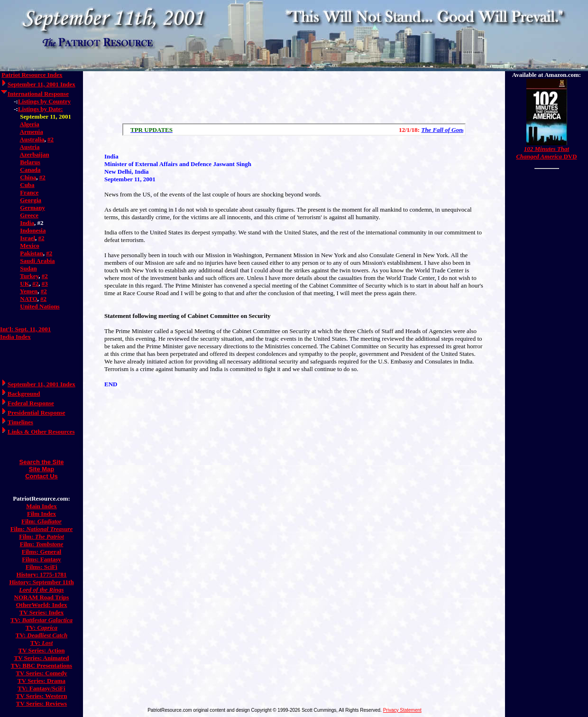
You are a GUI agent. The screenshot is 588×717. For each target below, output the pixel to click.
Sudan (28, 268)
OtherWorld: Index (42, 605)
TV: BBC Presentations (41, 666)
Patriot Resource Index (32, 75)
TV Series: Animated (41, 658)
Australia (32, 139)
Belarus (30, 162)
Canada (30, 170)
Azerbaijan (35, 154)
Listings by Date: (41, 109)
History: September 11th (41, 582)
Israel (28, 238)
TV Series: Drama (41, 681)
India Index (15, 337)
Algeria (30, 124)
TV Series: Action (42, 650)
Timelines (20, 422)
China (28, 177)
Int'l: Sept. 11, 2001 (25, 329)
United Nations (40, 306)
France (29, 192)
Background (24, 394)
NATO (28, 299)
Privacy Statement (402, 710)
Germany (32, 208)
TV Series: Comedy (41, 673)
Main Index (41, 506)
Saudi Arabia (37, 261)
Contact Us (41, 476)
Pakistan (31, 253)
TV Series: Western (42, 696)
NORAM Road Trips (42, 597)
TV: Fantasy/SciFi (41, 688)
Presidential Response (36, 413)
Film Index (41, 514)
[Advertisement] (294, 95)
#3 (45, 284)
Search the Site (42, 462)
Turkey (29, 276)
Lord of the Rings (41, 590)
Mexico (29, 246)
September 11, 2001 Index (41, 84)
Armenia (32, 132)
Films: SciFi (41, 567)
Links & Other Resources (41, 432)
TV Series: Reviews (41, 703)
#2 (51, 139)
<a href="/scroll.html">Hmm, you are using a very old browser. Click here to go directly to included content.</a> (294, 130)
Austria (30, 147)
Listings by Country (44, 101)
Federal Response (31, 403)
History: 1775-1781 (42, 574)
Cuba (27, 185)
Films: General (41, 552)
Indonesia (33, 230)
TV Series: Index (42, 612)
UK (25, 284)
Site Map (41, 469)
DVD (546, 153)
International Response (38, 94)
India (27, 223)
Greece (29, 215)
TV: (41, 620)
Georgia (31, 200)
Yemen (29, 291)
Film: (41, 521)
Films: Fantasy (41, 559)
